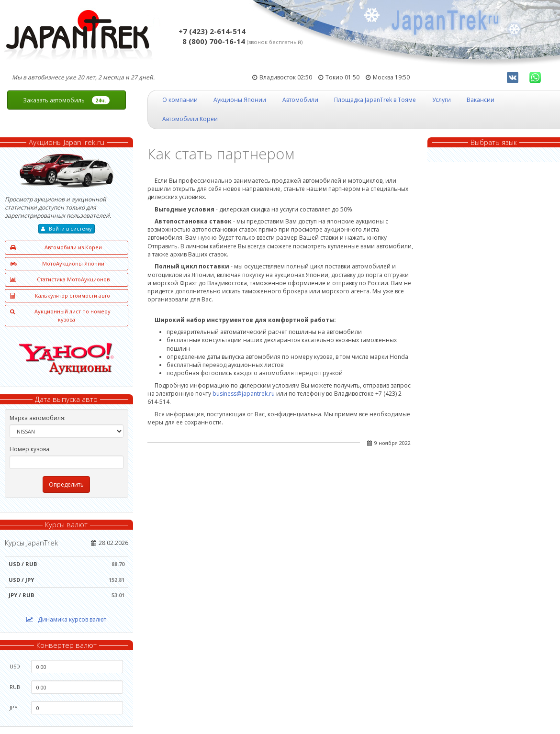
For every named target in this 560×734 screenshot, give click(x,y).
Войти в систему (67, 228)
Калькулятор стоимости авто (60, 296)
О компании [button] (180, 100)
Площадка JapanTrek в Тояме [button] (375, 100)
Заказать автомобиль (66, 100)
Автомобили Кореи (190, 119)
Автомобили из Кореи (56, 248)
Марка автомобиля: (38, 418)
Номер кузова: (30, 449)
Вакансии (481, 100)
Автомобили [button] (300, 100)
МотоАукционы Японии (57, 264)
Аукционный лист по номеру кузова (60, 315)
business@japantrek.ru (244, 394)
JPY (14, 707)
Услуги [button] (442, 100)
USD (15, 666)
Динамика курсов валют (66, 619)
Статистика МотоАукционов (60, 280)
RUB (15, 687)
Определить (66, 484)
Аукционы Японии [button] (240, 100)
